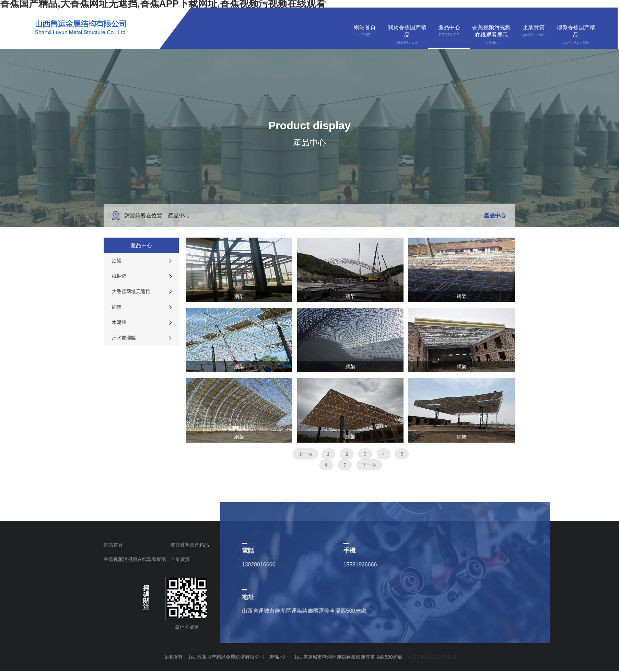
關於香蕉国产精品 (190, 545)
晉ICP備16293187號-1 (432, 657)
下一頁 (369, 465)
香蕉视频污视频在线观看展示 (135, 559)
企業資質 (180, 559)
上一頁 (305, 454)
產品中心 (247, 545)
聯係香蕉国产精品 (257, 559)
